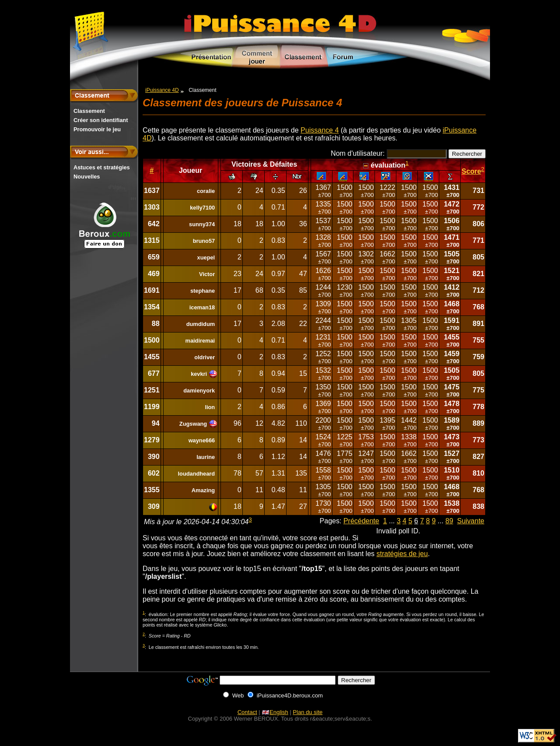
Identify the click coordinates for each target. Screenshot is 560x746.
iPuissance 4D (162, 90)
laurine (206, 457)
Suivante (471, 521)
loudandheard (197, 474)
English (275, 712)
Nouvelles (87, 177)
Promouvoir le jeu (97, 129)
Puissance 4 (320, 130)
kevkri (199, 374)
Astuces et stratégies (102, 167)
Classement (89, 111)
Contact (247, 712)
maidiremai (200, 341)
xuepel (206, 257)
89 (449, 521)
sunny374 (202, 224)
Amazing (203, 490)
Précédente (361, 521)
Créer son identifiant (101, 120)
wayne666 (202, 440)
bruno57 (204, 241)
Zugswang (193, 424)
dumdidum (201, 324)
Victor (207, 274)
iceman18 (202, 307)
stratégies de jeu (402, 554)
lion (210, 407)
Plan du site (308, 712)
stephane (203, 291)
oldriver (205, 357)
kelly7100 (202, 208)
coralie (206, 191)
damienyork (199, 391)
